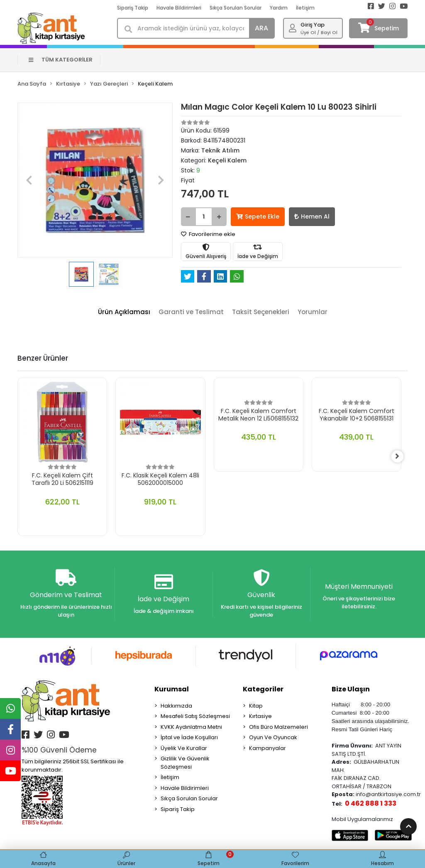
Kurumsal (172, 690)
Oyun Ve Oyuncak (273, 738)
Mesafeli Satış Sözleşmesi (195, 717)
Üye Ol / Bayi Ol (319, 32)
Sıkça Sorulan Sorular (236, 8)
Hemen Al (312, 216)
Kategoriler (263, 690)
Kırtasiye (260, 717)
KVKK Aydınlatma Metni (191, 727)
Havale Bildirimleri (179, 8)
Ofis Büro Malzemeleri (278, 727)
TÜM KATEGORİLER (61, 60)
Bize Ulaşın (351, 690)
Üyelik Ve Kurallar (184, 749)
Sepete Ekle (258, 216)
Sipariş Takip (133, 8)
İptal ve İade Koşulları (189, 738)
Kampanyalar (267, 749)
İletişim (305, 8)
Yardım (279, 8)
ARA (261, 28)
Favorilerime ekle (208, 234)
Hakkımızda (176, 706)
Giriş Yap (313, 25)
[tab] (124, 312)
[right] (401, 457)
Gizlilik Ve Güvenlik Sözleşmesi (185, 763)
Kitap (256, 706)
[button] (29, 180)
